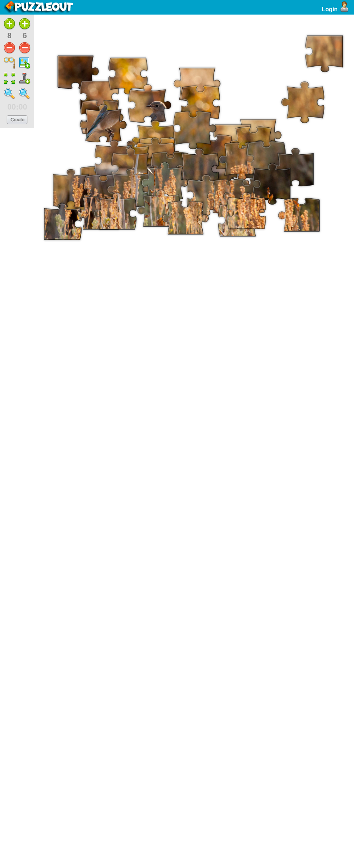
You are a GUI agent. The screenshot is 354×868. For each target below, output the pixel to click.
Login (336, 9)
